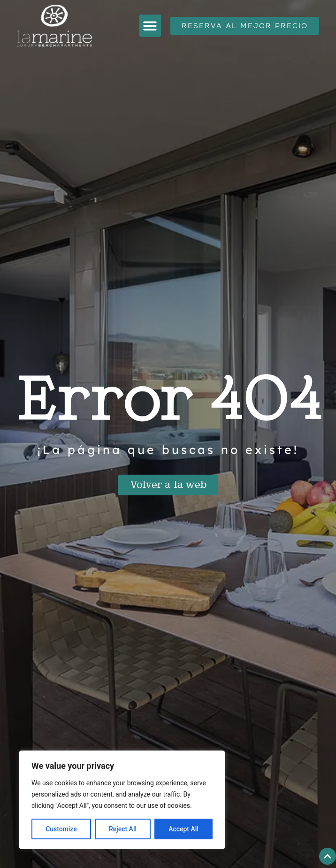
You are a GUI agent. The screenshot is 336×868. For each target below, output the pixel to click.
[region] (122, 800)
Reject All (123, 829)
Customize (61, 829)
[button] (150, 26)
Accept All (183, 829)
